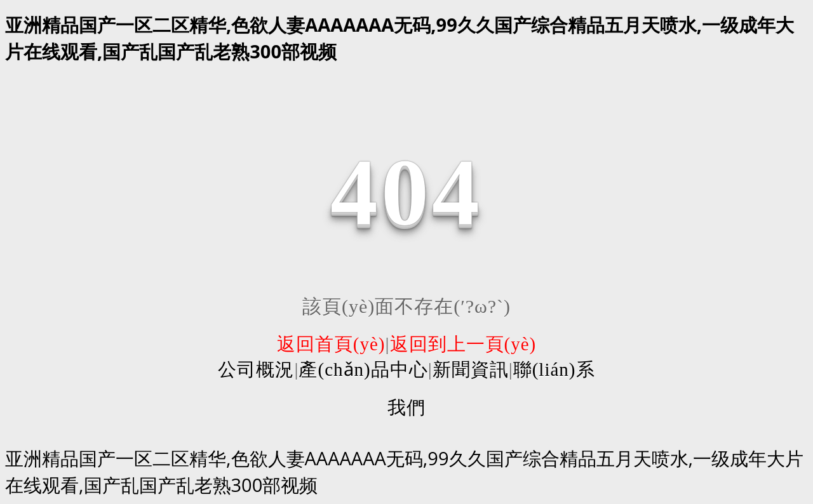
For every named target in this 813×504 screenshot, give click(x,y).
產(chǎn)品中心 (363, 369)
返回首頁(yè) (331, 344)
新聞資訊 (471, 369)
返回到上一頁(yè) (463, 344)
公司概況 (256, 369)
